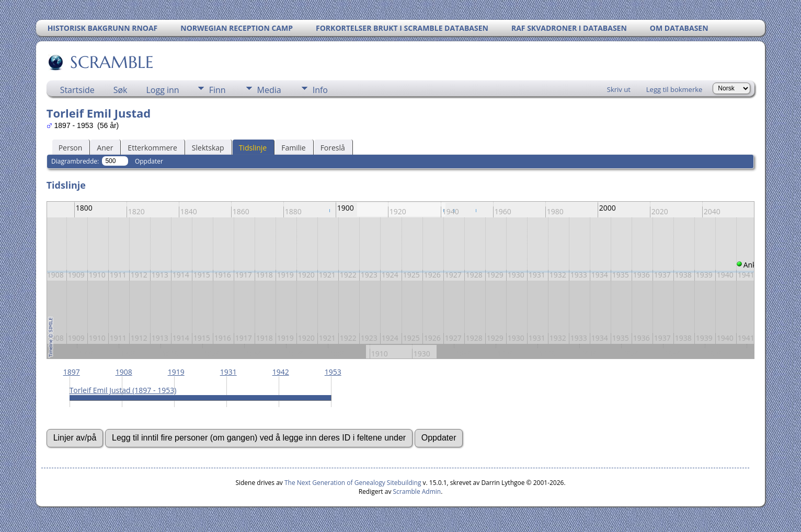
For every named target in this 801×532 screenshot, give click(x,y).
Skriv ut (619, 89)
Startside (77, 90)
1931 (228, 372)
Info (320, 90)
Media (269, 90)
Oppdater (149, 161)
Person (71, 148)
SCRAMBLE (111, 62)
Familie (293, 148)
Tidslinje (253, 148)
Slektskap (208, 148)
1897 (72, 372)
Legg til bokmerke (674, 89)
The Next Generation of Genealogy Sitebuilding (353, 483)
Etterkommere (152, 148)
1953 (333, 372)
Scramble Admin (417, 491)
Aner (105, 148)
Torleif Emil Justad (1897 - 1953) (123, 390)
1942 (281, 372)
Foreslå (333, 148)
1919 (176, 372)
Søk (121, 90)
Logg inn (163, 90)
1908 (124, 372)
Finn (218, 90)
